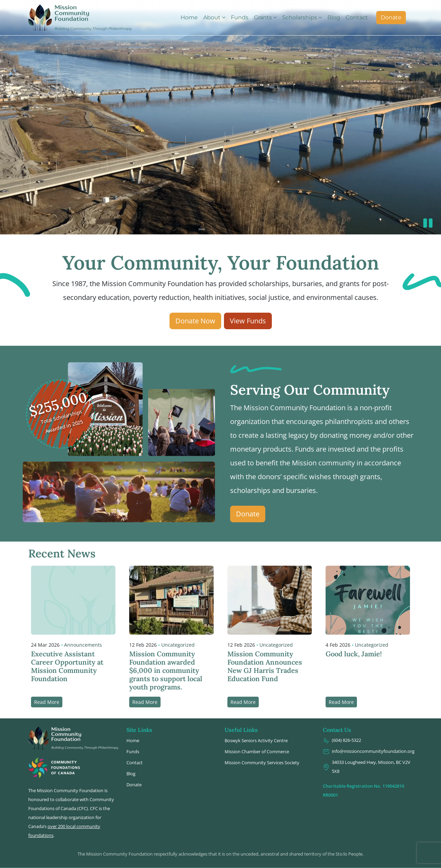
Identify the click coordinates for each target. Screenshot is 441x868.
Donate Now (195, 310)
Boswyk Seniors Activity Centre (256, 730)
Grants (263, 17)
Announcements (83, 634)
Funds (240, 17)
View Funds (248, 310)
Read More (47, 692)
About (212, 17)
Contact (357, 17)
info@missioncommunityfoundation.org (368, 741)
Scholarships (300, 17)
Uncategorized (178, 634)
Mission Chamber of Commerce (257, 741)
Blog (334, 17)
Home (189, 17)
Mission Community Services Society (262, 752)
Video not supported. (220, 112)
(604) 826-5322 (342, 730)
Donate (391, 17)
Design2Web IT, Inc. (302, 863)
